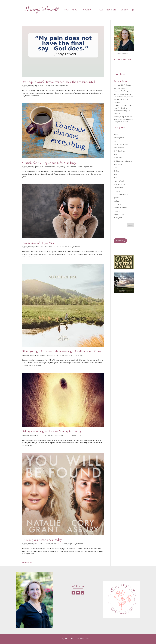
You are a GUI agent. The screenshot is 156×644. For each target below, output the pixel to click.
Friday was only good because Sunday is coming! (52, 431)
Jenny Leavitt (28, 86)
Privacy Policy (120, 241)
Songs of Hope (64, 86)
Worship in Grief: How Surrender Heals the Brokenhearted (59, 82)
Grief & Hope (118, 158)
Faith (58, 167)
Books (116, 134)
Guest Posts (118, 164)
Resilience (117, 201)
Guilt (115, 168)
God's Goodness (61, 435)
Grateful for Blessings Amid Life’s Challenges (50, 163)
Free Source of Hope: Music (39, 243)
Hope (69, 435)
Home (67, 10)
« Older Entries (27, 563)
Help (46, 247)
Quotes (116, 198)
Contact (125, 10)
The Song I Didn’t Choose (122, 85)
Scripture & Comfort (120, 208)
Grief (57, 355)
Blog (101, 10)
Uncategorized (118, 218)
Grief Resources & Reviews (123, 161)
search (131, 225)
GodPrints (88, 10)
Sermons (117, 211)
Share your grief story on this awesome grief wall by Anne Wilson (62, 351)
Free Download (119, 148)
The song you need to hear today (42, 540)
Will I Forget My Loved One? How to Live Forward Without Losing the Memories (123, 119)
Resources (111, 10)
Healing (47, 86)
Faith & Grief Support (121, 144)
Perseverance (118, 188)
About (75, 10)
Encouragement (50, 167)
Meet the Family (119, 181)
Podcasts (117, 191)
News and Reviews (55, 247)
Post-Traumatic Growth (74, 167)
